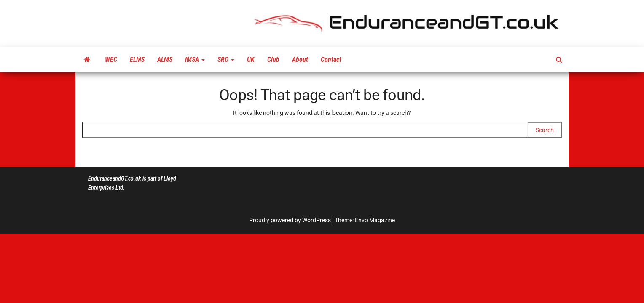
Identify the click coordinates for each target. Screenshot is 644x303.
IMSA (195, 60)
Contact (331, 60)
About (300, 60)
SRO (226, 60)
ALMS (165, 60)
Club (273, 60)
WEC (111, 60)
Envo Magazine (375, 220)
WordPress (317, 220)
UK (251, 60)
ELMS (137, 60)
